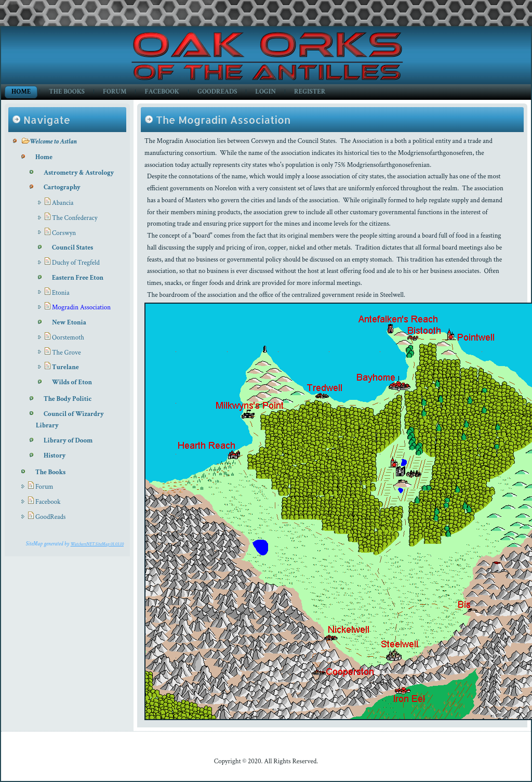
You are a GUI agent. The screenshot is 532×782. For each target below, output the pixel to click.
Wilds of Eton (72, 382)
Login (265, 92)
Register (310, 92)
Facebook (162, 92)
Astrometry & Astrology (79, 173)
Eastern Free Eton (78, 278)
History (55, 456)
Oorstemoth (68, 338)
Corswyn (64, 233)
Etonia (61, 293)
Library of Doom (68, 441)
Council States (72, 248)
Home (21, 92)
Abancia (63, 203)
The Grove (66, 353)
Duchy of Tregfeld (76, 263)
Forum (115, 92)
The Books (67, 92)
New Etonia (69, 323)
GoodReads (217, 92)
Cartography (62, 187)
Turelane (65, 367)
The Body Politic (68, 399)
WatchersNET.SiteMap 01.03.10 (97, 544)
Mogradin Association (81, 308)
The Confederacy (75, 218)
